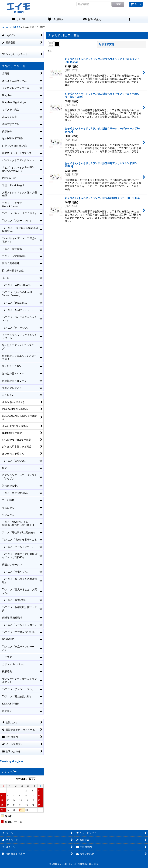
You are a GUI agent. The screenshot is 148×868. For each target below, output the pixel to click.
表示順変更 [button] (106, 44)
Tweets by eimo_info (11, 761)
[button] (130, 19)
